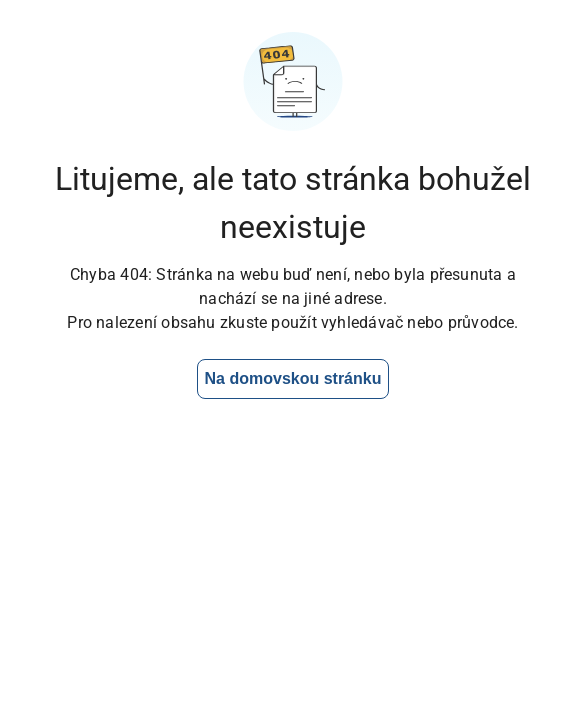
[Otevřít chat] (507, 641)
